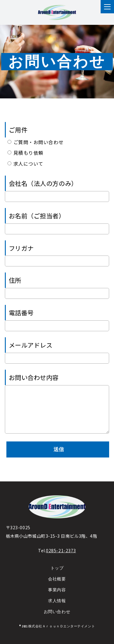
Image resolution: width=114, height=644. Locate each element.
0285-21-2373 (61, 552)
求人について (25, 163)
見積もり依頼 (25, 153)
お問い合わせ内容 (34, 377)
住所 (15, 280)
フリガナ (21, 248)
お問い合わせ (57, 613)
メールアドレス (31, 345)
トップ (57, 570)
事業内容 (57, 591)
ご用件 (18, 130)
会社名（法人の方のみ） (43, 183)
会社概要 (57, 581)
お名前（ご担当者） (37, 216)
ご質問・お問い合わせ (35, 142)
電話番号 (21, 312)
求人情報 (57, 602)
